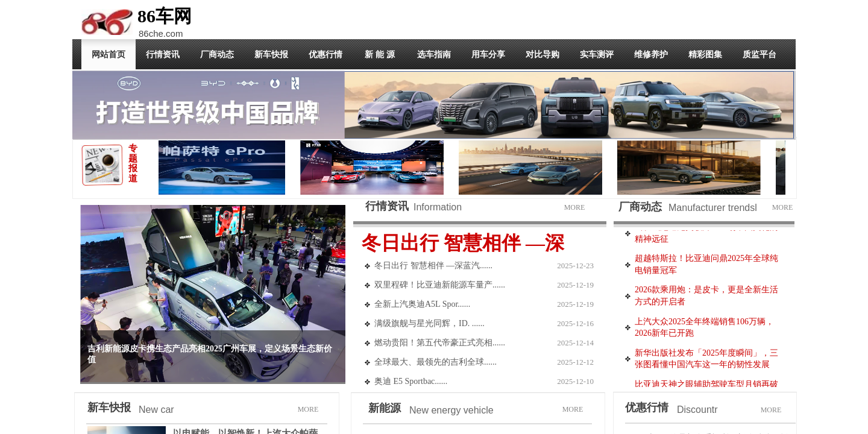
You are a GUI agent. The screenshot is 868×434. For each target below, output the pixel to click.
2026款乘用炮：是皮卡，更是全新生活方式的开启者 (706, 297)
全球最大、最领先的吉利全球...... (436, 362)
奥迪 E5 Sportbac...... (411, 381)
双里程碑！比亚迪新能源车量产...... (440, 285)
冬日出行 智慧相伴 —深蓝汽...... (433, 266)
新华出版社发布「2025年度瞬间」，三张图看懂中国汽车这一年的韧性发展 (706, 361)
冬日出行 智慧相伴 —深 (463, 243)
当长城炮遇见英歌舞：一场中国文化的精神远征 (706, 235)
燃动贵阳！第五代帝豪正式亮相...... (440, 343)
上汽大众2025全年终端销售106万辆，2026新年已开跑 (704, 329)
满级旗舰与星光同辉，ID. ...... (429, 323)
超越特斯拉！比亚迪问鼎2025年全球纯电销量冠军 (706, 266)
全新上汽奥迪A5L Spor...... (422, 304)
